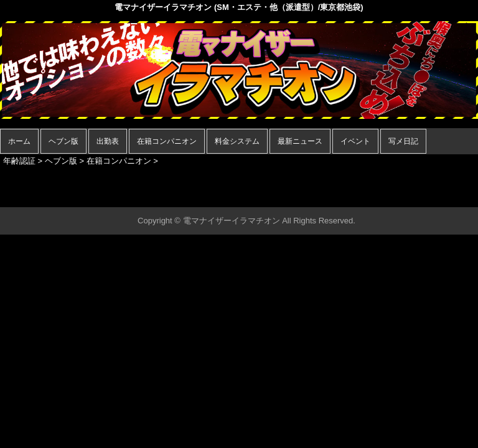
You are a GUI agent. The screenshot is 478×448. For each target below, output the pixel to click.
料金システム (237, 141)
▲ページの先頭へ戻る (431, 196)
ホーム (19, 141)
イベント (355, 141)
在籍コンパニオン (167, 141)
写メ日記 (403, 141)
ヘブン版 (63, 141)
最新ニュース (300, 141)
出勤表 (108, 141)
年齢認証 (19, 161)
